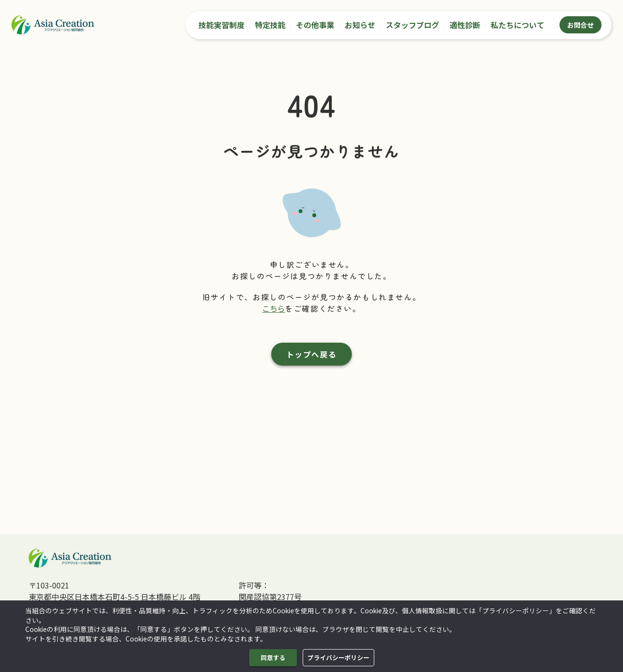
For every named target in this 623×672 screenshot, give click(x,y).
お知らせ (360, 25)
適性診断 (465, 25)
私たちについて (517, 25)
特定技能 (270, 25)
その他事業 (315, 25)
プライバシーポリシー (338, 658)
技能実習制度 (222, 25)
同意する (273, 658)
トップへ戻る (312, 354)
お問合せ (581, 25)
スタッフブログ (412, 25)
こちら (274, 308)
